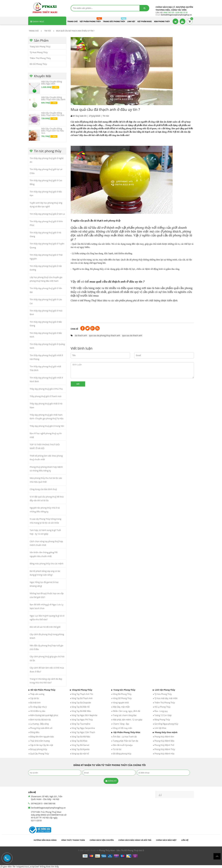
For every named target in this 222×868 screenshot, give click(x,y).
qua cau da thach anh (132, 335)
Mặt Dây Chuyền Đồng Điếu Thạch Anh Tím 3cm (53, 114)
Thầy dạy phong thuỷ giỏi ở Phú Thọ (46, 389)
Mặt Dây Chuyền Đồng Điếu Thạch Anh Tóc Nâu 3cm (53, 131)
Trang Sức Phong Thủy (40, 47)
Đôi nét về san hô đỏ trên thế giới (45, 627)
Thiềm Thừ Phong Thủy (40, 58)
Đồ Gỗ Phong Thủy (38, 64)
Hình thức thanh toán (73, 840)
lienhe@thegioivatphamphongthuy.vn (48, 808)
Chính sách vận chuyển (102, 840)
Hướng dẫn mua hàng (45, 840)
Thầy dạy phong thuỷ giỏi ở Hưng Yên (47, 426)
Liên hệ (185, 840)
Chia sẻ (74, 329)
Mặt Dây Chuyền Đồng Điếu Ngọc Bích (52, 83)
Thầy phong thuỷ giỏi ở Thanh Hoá (46, 396)
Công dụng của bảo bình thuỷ (43, 489)
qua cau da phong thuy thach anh (105, 335)
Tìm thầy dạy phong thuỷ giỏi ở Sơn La (47, 214)
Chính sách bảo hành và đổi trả (135, 840)
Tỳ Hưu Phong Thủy (39, 52)
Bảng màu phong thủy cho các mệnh (47, 564)
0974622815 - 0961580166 (43, 803)
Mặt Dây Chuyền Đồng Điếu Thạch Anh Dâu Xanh (53, 98)
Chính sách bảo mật (166, 840)
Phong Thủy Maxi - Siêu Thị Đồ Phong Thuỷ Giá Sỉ (121, 850)
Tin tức (106, 116)
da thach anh (81, 335)
